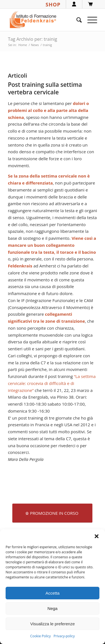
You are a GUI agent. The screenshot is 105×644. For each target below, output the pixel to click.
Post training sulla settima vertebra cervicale (45, 88)
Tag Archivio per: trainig (32, 39)
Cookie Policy (40, 636)
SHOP (53, 4)
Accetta (52, 593)
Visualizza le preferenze (53, 624)
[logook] (44, 20)
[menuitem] (76, 20)
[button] (97, 536)
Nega (53, 608)
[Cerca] (76, 20)
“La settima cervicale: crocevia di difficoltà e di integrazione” (52, 383)
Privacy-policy (64, 636)
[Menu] (89, 20)
